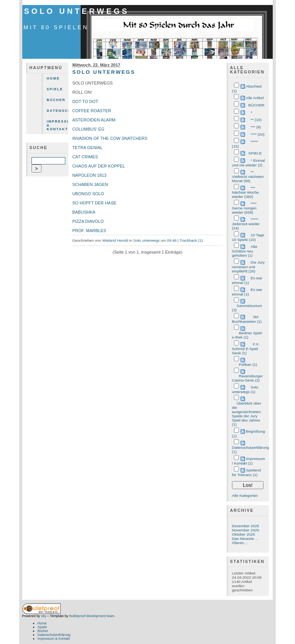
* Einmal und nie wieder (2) (249, 163)
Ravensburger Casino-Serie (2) (247, 378)
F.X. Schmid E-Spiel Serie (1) (246, 349)
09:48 (172, 240)
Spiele (55, 89)
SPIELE (255, 153)
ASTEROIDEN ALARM (94, 120)
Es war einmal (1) (247, 280)
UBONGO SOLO (88, 194)
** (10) (256, 120)
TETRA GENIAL (87, 148)
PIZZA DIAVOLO (88, 221)
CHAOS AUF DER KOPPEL (99, 166)
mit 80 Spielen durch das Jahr (94, 27)
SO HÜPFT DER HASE (94, 203)
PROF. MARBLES (89, 231)
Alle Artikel (255, 98)
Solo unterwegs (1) (245, 389)
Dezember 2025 (246, 526)
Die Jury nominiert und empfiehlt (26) (248, 267)
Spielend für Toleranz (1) (246, 472)
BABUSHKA (84, 212)
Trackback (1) (191, 240)
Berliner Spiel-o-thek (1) (247, 335)
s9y (44, 616)
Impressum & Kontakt (58, 125)
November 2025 (246, 530)
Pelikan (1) (248, 364)
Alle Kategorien (245, 495)
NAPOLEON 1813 (89, 175)
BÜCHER (257, 105)
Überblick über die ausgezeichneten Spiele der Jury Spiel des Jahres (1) (247, 414)
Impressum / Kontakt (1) (249, 461)
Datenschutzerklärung (58, 111)
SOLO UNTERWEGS (104, 72)
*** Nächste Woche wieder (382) (245, 192)
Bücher (56, 100)
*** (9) (256, 127)
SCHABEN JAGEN (90, 184)
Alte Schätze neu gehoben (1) (245, 251)
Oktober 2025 (244, 534)
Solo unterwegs (77, 11)
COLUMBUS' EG (88, 129)
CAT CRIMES (85, 157)
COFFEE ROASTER (92, 111)
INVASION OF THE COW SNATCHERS (110, 138)
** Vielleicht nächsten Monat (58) (248, 176)
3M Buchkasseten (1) (247, 319)
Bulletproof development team (92, 616)
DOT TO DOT (85, 101)
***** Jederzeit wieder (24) (246, 224)
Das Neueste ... (245, 539)
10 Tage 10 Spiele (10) (248, 237)
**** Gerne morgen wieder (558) (244, 208)
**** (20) (258, 134)
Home (53, 78)
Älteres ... (240, 543)
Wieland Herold (115, 240)
